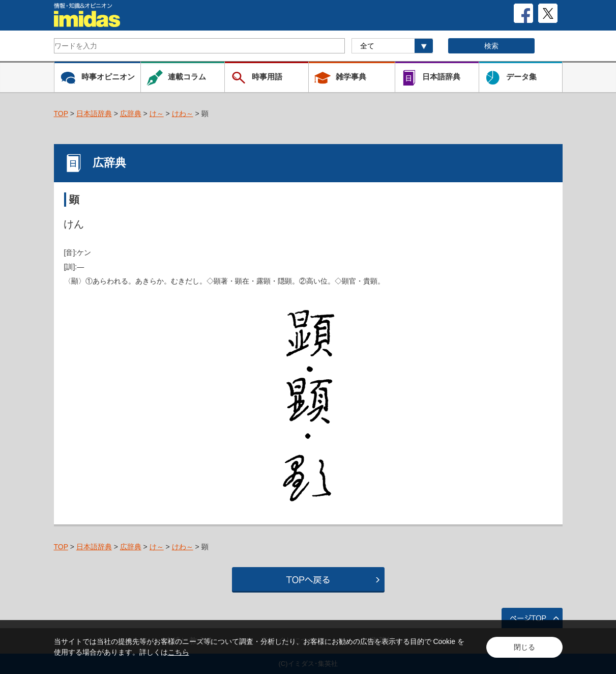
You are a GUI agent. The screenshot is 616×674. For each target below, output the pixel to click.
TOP (61, 114)
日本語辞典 (94, 114)
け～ (157, 114)
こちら (179, 652)
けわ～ (183, 114)
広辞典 (131, 114)
